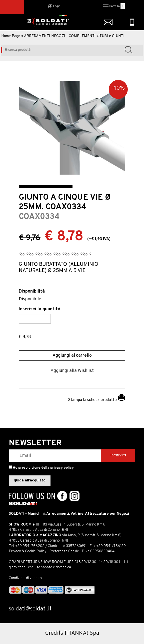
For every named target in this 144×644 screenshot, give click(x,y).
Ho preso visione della (43, 468)
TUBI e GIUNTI (112, 36)
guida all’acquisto (30, 481)
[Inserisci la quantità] (35, 319)
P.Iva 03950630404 (98, 551)
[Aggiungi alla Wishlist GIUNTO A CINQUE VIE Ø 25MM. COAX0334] (72, 371)
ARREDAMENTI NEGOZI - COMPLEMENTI (60, 36)
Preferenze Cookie (64, 551)
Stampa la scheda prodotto (97, 400)
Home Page (11, 36)
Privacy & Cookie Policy (28, 551)
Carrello (114, 6)
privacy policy (62, 468)
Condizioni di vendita (25, 578)
